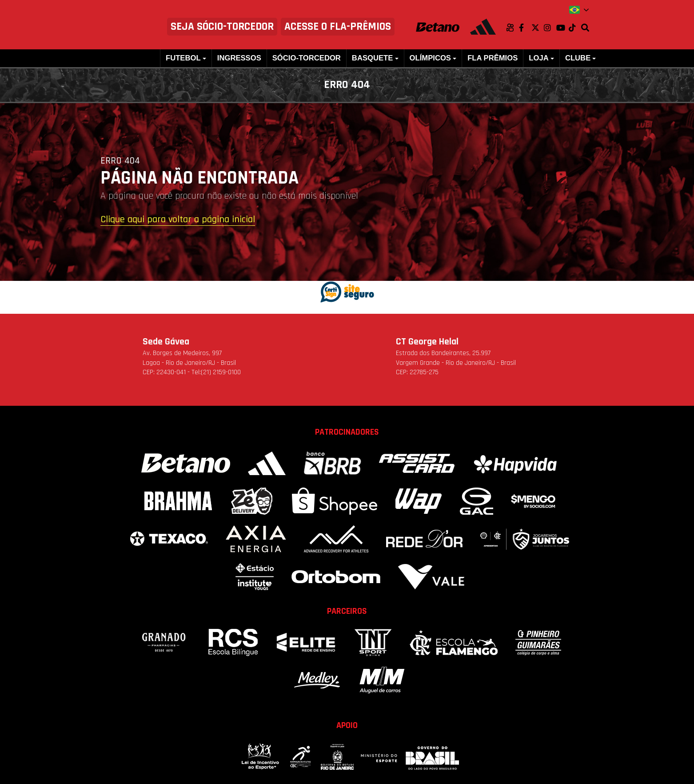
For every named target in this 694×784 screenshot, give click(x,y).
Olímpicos (430, 58)
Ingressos (239, 58)
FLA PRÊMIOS (493, 58)
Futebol (183, 58)
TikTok (575, 28)
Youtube (562, 28)
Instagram (550, 28)
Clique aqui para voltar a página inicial (178, 220)
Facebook (525, 28)
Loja (538, 58)
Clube (578, 58)
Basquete (372, 58)
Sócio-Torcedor (307, 58)
